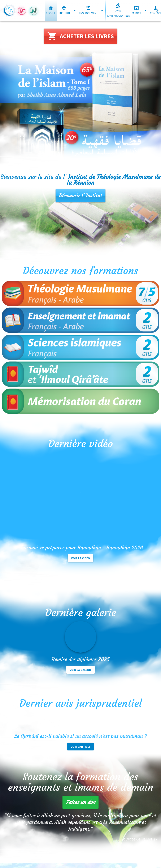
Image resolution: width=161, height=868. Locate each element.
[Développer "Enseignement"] (102, 10)
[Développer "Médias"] (145, 10)
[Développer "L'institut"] (75, 10)
